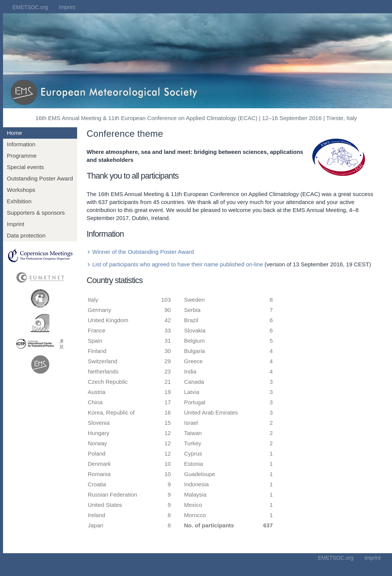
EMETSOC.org (30, 7)
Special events (25, 167)
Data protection (26, 235)
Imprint (67, 7)
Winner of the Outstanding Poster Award (143, 252)
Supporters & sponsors (36, 213)
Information (21, 144)
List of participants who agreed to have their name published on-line (178, 264)
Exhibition (19, 201)
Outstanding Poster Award (40, 178)
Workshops (21, 190)
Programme (22, 156)
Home (14, 133)
